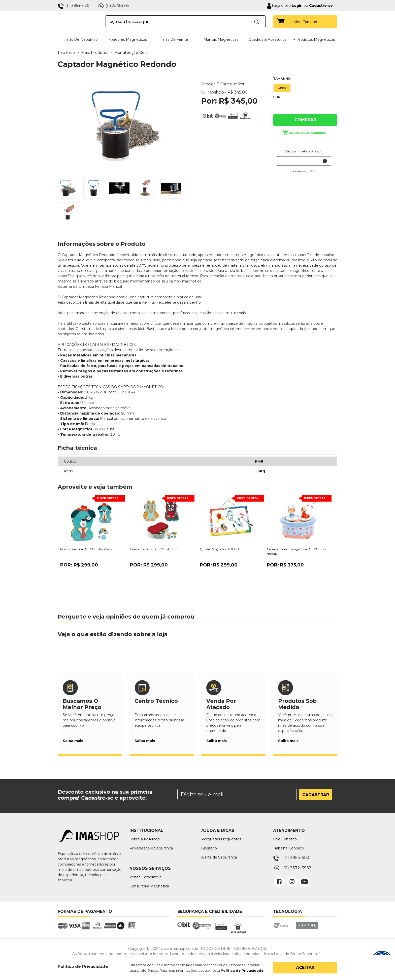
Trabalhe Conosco (289, 848)
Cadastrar (316, 795)
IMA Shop (78, 22)
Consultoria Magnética (149, 886)
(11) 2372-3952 (118, 6)
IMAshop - (227, 92)
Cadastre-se (321, 6)
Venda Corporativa (145, 877)
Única (278, 108)
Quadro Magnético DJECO (219, 549)
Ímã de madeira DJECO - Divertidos (86, 549)
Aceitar (305, 968)
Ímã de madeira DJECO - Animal (154, 549)
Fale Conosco (285, 839)
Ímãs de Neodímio (81, 39)
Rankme (307, 930)
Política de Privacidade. (243, 970)
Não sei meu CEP (303, 171)
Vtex (283, 930)
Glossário (209, 848)
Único (282, 88)
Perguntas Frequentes (221, 839)
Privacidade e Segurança (151, 848)
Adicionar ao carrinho (308, 133)
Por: (79, 565)
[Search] (237, 794)
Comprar (305, 120)
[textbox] (186, 22)
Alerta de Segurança (219, 857)
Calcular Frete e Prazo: (303, 151)
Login (297, 6)
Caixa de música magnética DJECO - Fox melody (297, 551)
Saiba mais (73, 741)
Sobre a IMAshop (145, 839)
